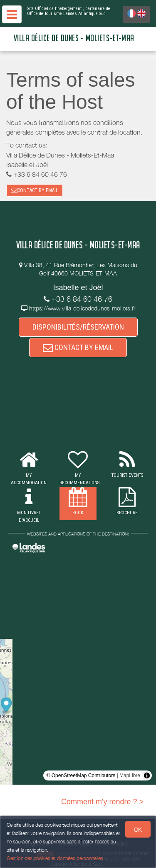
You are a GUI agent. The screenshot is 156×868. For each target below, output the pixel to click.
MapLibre (130, 775)
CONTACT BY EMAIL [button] (35, 190)
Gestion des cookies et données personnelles (55, 858)
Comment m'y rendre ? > (102, 802)
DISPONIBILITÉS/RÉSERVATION (78, 327)
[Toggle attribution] (147, 775)
